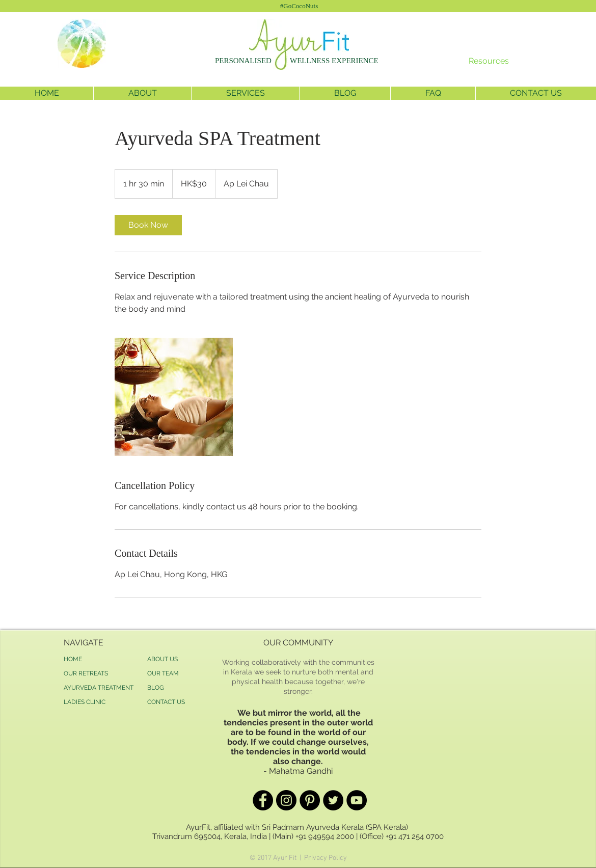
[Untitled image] (174, 397)
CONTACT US (166, 702)
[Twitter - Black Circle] (333, 800)
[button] (142, 93)
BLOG (156, 688)
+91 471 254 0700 (415, 836)
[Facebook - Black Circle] (263, 800)
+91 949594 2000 (325, 836)
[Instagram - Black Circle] (286, 800)
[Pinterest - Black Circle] (310, 800)
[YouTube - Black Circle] (357, 800)
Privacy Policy (326, 858)
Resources (489, 61)
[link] (148, 225)
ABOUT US (162, 659)
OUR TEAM (163, 673)
